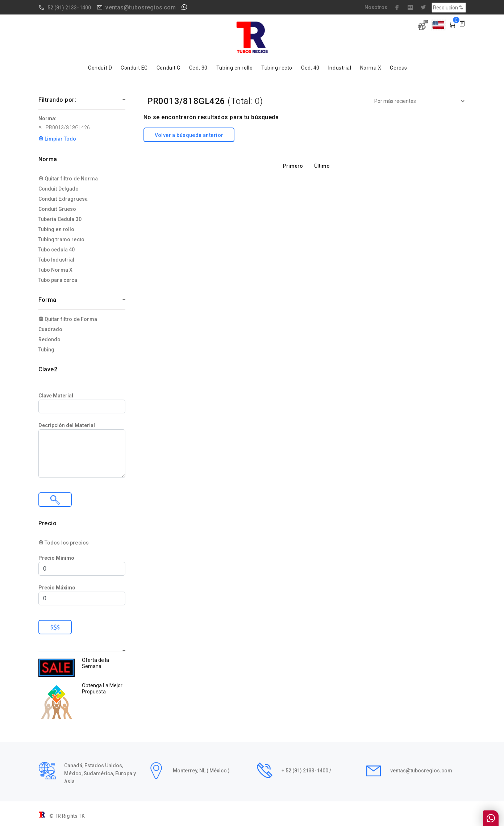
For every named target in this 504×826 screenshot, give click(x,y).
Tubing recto (277, 68)
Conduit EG (134, 68)
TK (82, 816)
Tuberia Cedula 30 (60, 219)
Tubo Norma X (56, 270)
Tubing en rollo (234, 68)
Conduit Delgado (59, 189)
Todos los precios (64, 543)
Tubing (47, 350)
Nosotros (376, 7)
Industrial (340, 68)
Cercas (398, 68)
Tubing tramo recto (62, 239)
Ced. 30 (198, 68)
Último (322, 166)
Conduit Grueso (57, 209)
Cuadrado (51, 329)
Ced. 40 (310, 68)
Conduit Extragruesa (63, 199)
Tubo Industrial (57, 260)
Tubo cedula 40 (57, 250)
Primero (293, 166)
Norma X (371, 68)
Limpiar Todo (57, 139)
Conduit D (100, 68)
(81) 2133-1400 (73, 8)
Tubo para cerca (58, 280)
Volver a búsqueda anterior (189, 135)
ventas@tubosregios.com (141, 7)
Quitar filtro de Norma (68, 179)
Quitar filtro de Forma (68, 319)
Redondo (50, 339)
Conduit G (168, 68)
